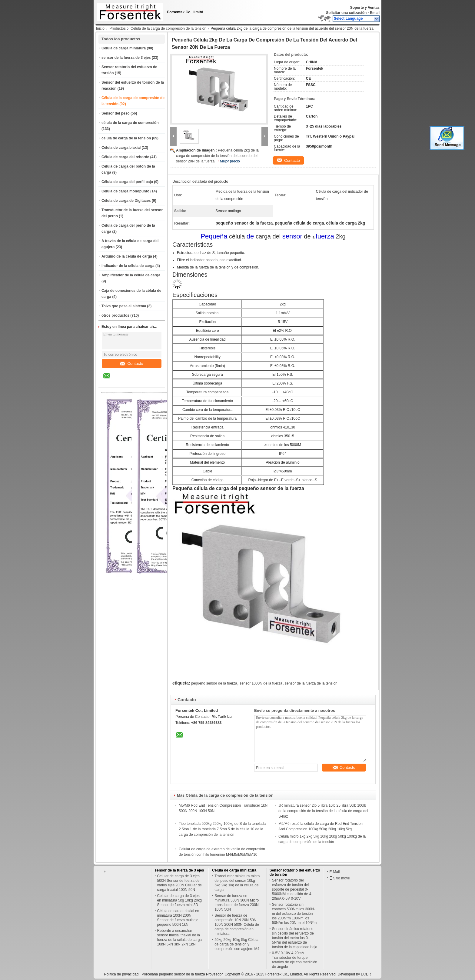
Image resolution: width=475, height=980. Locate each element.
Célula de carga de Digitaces (126, 201)
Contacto (131, 363)
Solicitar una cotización (346, 13)
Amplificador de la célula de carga (131, 275)
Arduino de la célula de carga (127, 256)
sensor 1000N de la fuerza (261, 683)
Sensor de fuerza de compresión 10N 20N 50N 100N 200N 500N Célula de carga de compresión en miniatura (237, 925)
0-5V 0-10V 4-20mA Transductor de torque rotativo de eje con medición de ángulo (295, 960)
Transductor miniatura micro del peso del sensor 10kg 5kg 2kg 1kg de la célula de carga (237, 883)
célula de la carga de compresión (130, 123)
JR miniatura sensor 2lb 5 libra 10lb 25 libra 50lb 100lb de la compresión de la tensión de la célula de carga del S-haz (323, 811)
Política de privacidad (121, 974)
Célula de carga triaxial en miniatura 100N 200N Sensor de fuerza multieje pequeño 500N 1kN (178, 918)
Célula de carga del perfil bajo (127, 182)
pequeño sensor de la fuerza (214, 683)
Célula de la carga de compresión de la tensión (168, 28)
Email (375, 13)
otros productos (115, 315)
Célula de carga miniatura (124, 48)
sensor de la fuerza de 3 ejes (126, 58)
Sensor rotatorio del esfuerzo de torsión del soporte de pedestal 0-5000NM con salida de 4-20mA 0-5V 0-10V (292, 889)
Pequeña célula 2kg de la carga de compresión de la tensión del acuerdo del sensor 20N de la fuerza (217, 156)
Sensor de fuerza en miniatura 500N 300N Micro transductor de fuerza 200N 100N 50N (237, 903)
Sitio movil (339, 878)
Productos (118, 28)
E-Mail (334, 872)
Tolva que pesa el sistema (124, 306)
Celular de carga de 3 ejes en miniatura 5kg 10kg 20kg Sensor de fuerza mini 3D (179, 900)
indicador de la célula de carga (128, 266)
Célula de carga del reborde (125, 157)
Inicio (100, 28)
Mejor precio (230, 161)
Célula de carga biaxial (121, 148)
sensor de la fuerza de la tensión (311, 683)
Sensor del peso (116, 113)
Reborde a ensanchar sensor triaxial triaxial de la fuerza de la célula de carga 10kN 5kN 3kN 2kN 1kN (179, 937)
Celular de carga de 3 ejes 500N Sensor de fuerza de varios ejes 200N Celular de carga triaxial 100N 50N (179, 883)
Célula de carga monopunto (125, 191)
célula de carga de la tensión (126, 138)
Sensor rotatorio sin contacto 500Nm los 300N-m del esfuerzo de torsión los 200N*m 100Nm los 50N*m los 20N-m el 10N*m (294, 914)
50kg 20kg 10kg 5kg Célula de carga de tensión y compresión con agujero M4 (237, 944)
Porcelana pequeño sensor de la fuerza (173, 974)
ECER (366, 974)
